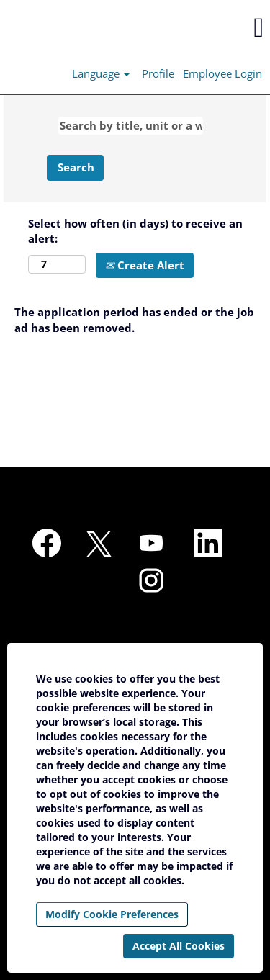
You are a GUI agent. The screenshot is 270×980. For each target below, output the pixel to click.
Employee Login (222, 73)
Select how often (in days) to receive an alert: (135, 231)
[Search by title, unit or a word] (130, 126)
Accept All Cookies (179, 946)
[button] (225, 27)
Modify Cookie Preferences (112, 914)
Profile (158, 73)
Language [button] (101, 73)
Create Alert (145, 265)
